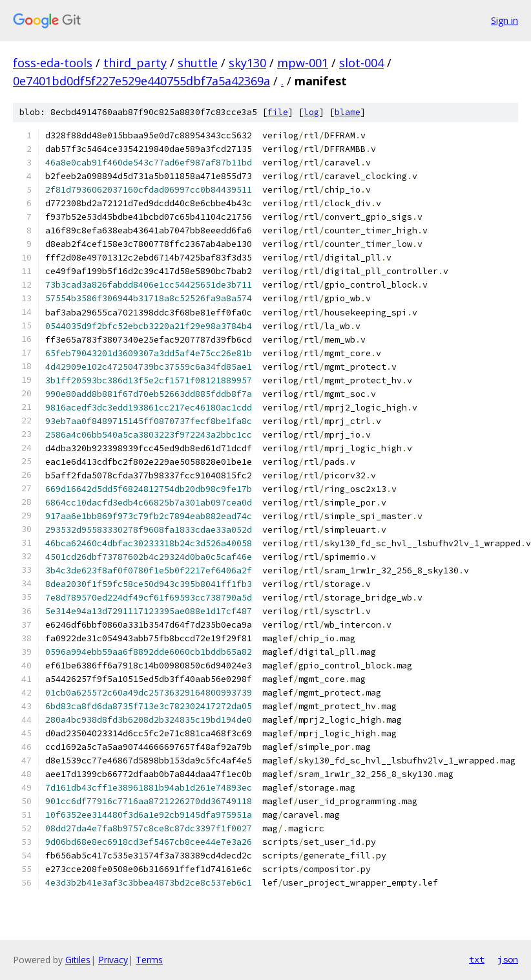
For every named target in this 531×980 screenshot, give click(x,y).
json (508, 959)
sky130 (247, 63)
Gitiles (78, 960)
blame (348, 112)
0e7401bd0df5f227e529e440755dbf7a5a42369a (141, 81)
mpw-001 (303, 63)
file (278, 112)
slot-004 (361, 63)
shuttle (198, 63)
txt (477, 959)
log (311, 112)
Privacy (113, 960)
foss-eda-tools (53, 63)
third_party (135, 63)
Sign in (505, 20)
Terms (149, 960)
